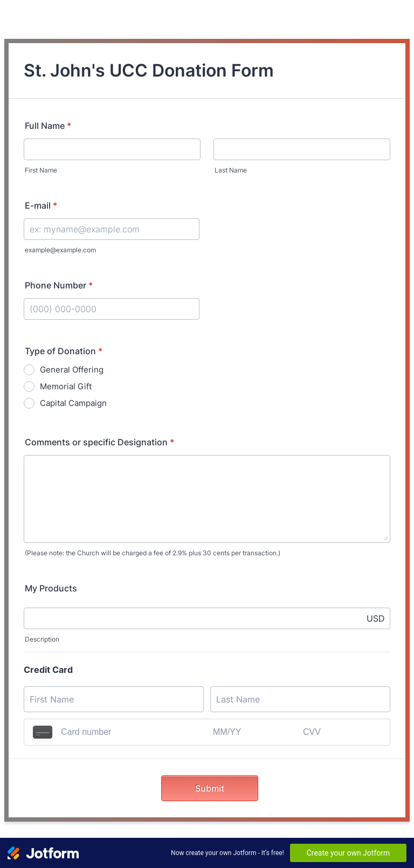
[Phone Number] (112, 309)
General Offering (72, 370)
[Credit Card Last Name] (300, 699)
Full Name (48, 126)
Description (42, 639)
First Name (41, 170)
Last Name (231, 170)
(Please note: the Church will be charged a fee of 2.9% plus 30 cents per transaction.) (153, 553)
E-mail (41, 205)
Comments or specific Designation (99, 442)
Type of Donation (64, 351)
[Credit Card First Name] (114, 699)
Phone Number (59, 285)
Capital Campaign (73, 403)
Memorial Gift (66, 386)
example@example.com (60, 250)
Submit (210, 788)
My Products (51, 588)
